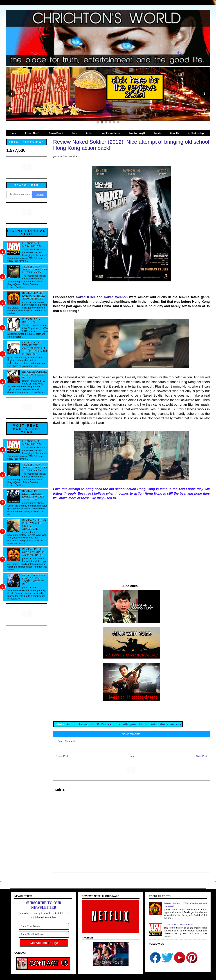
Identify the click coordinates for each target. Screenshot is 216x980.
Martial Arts (148, 724)
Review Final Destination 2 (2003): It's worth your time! (33, 495)
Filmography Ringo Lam (31, 321)
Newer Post (62, 756)
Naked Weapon (116, 297)
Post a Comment (66, 741)
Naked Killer (85, 297)
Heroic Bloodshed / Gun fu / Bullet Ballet (35, 375)
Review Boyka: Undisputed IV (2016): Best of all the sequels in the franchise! (35, 348)
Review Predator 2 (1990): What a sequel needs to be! (35, 580)
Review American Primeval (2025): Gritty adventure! (34, 524)
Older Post (202, 756)
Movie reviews (170, 724)
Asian (83, 724)
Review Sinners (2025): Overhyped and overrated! (34, 296)
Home (132, 756)
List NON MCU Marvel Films (31, 245)
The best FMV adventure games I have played (35, 270)
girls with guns (125, 724)
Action (72, 724)
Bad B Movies (100, 724)
